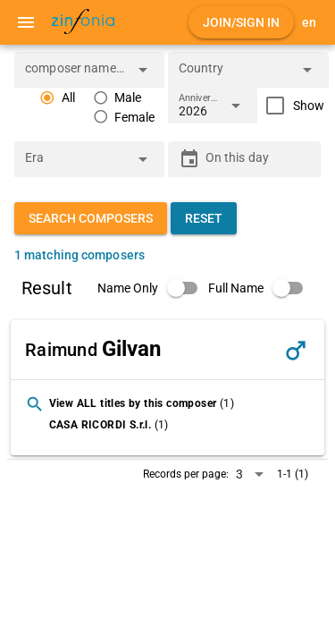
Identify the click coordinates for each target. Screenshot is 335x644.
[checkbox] (291, 106)
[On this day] (258, 159)
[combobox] (76, 75)
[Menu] (26, 22)
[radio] (57, 98)
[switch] (153, 288)
